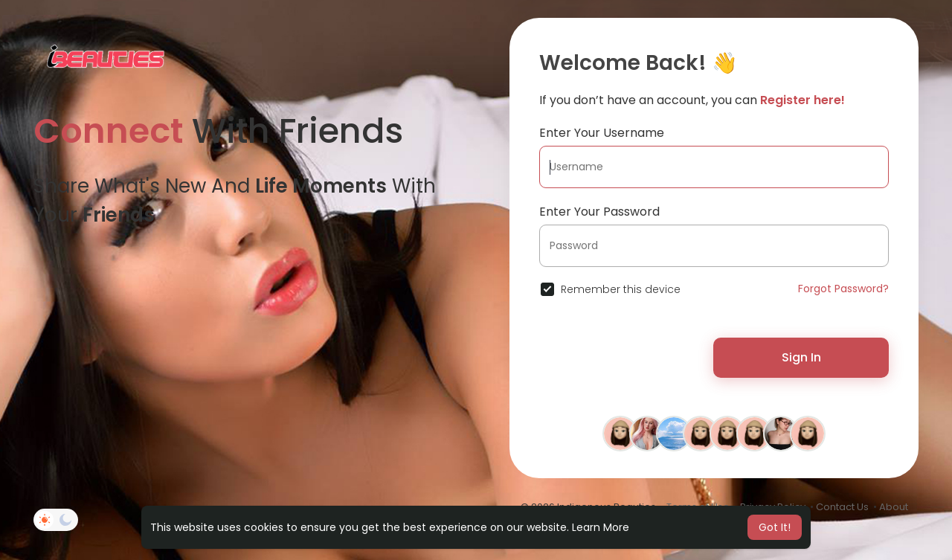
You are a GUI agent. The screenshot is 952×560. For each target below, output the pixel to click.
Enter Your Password (599, 212)
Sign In (801, 357)
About (894, 507)
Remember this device (621, 289)
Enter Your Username (602, 133)
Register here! (803, 100)
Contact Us (842, 507)
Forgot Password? (843, 289)
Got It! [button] (775, 527)
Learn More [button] (601, 527)
